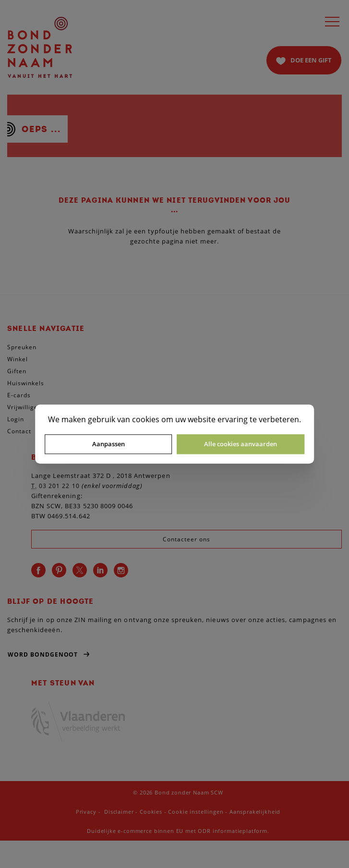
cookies (146, 419)
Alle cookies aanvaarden (241, 444)
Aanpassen (108, 444)
